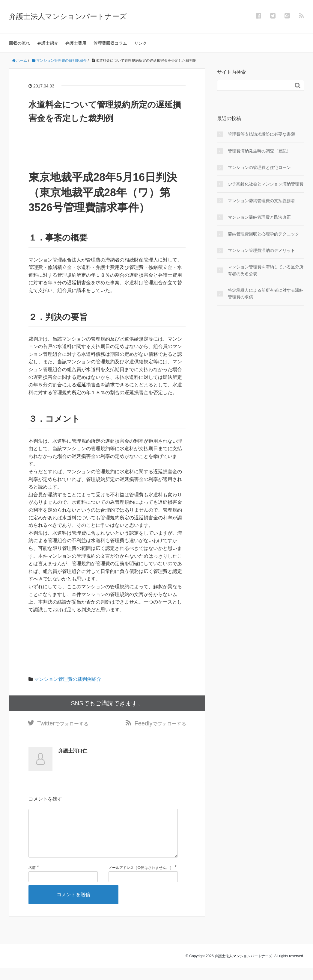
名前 (32, 880)
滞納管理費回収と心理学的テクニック (264, 234)
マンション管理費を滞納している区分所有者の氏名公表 (266, 270)
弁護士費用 (76, 43)
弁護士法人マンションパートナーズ (68, 16)
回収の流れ (19, 43)
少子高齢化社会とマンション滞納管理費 (266, 184)
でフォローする (63, 725)
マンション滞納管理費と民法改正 (259, 217)
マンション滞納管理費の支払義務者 (261, 201)
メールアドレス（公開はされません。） (141, 880)
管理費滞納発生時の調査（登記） (259, 151)
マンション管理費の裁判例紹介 (68, 679)
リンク (141, 43)
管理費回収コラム (110, 43)
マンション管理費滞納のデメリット (261, 250)
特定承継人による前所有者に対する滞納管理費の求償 (266, 294)
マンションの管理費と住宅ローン (259, 167)
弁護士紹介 (48, 43)
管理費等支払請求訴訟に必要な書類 (261, 134)
